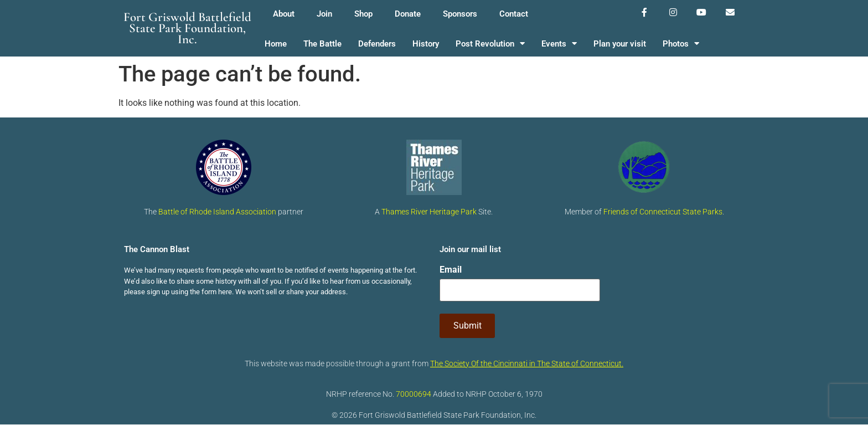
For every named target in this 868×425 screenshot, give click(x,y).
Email (451, 270)
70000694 (414, 394)
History (426, 44)
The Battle (322, 44)
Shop (363, 14)
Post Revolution (490, 44)
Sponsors (460, 14)
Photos (681, 44)
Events (559, 44)
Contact (514, 14)
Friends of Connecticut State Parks (663, 212)
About (284, 14)
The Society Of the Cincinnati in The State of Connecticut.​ (527, 363)
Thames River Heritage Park (429, 212)
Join (324, 14)
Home (276, 44)
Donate (408, 14)
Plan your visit (620, 44)
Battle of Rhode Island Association (217, 212)
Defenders (377, 44)
